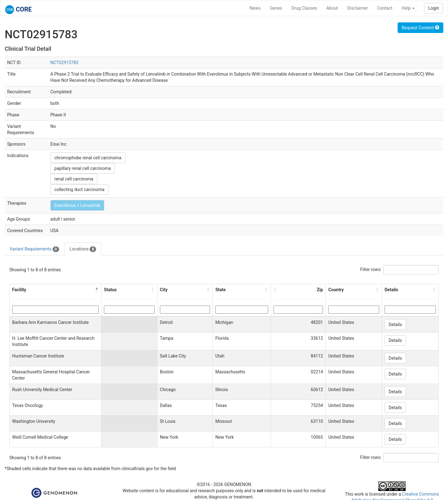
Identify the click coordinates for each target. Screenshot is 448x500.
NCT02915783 (64, 63)
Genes (276, 8)
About (332, 8)
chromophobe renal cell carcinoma (88, 158)
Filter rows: (371, 269)
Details (395, 325)
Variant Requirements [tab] (34, 249)
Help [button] (408, 8)
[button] (97, 290)
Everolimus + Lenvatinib (77, 205)
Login (434, 8)
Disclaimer (357, 8)
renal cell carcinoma (74, 179)
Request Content (420, 28)
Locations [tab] (83, 249)
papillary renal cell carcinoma (83, 168)
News (255, 8)
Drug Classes (304, 8)
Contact (385, 8)
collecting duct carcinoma (79, 189)
